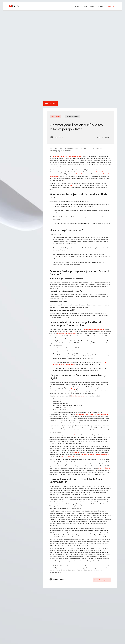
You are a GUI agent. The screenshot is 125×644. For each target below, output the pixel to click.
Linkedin (77, 453)
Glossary (100, 6)
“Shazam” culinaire (81, 174)
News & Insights (56, 117)
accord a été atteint (104, 468)
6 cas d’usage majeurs (78, 396)
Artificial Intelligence (73, 117)
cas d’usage (72, 389)
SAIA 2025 (74, 185)
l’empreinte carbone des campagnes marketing (95, 455)
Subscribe (111, 6)
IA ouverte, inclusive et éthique (67, 334)
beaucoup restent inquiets (71, 435)
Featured (76, 6)
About (92, 6)
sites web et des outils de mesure (72, 457)
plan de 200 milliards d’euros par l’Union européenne (92, 414)
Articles (84, 6)
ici (64, 180)
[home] (15, 6)
